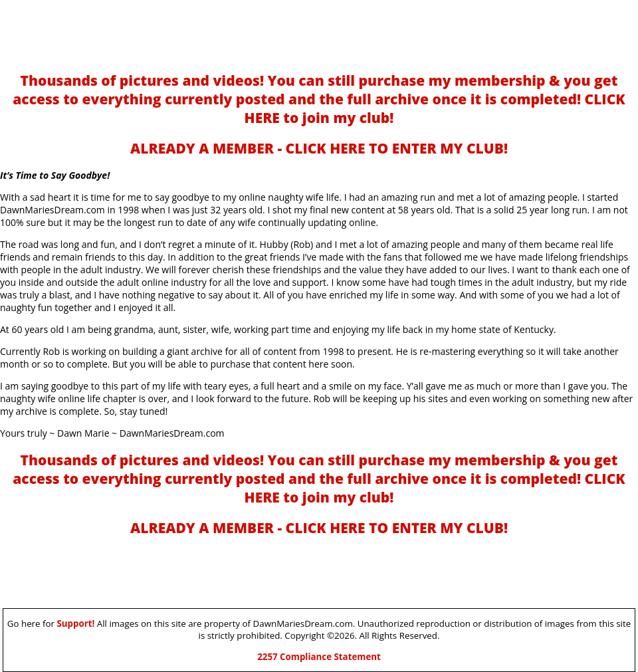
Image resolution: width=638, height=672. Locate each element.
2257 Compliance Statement (319, 657)
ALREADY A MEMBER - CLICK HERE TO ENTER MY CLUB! (319, 148)
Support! (75, 623)
